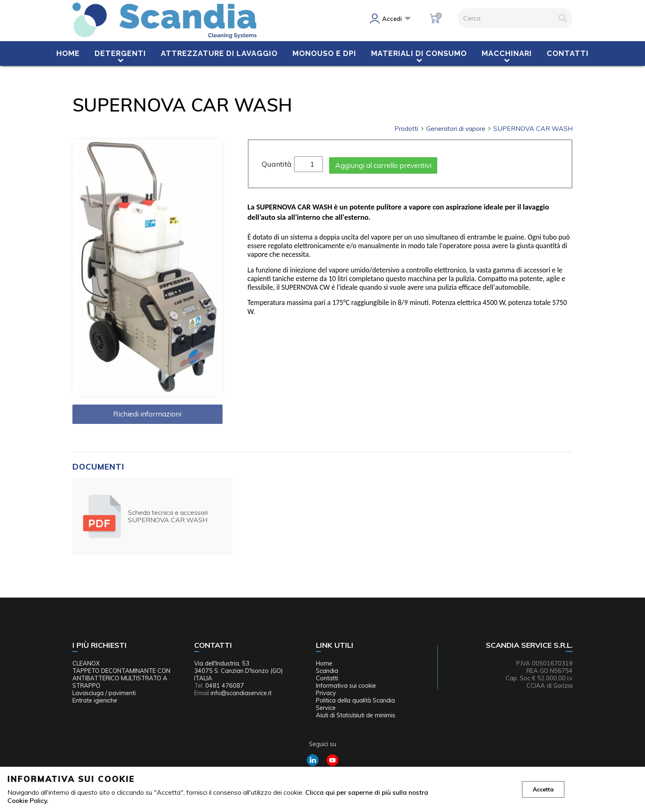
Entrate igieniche (95, 700)
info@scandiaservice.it (241, 693)
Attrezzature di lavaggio (219, 53)
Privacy (326, 693)
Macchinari (507, 53)
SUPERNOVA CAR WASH (533, 128)
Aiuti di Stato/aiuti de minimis (356, 715)
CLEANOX (86, 663)
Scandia (327, 671)
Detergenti (120, 53)
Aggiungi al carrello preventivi (383, 165)
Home (68, 53)
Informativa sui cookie (346, 686)
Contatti (568, 53)
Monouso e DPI (324, 53)
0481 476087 (225, 686)
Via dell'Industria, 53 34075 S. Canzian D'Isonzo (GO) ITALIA (239, 671)
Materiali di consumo (419, 53)
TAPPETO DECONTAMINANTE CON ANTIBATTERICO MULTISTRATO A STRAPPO (121, 678)
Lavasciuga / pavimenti (104, 693)
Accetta (543, 789)
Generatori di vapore (459, 128)
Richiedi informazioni (147, 414)
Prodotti (410, 128)
